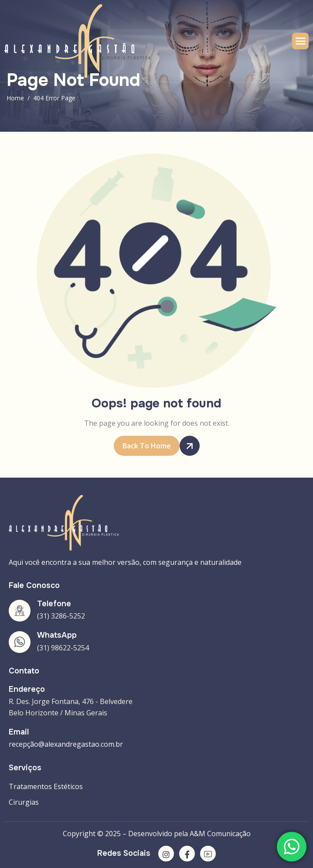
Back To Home (151, 446)
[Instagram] (166, 854)
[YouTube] (208, 854)
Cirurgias (24, 802)
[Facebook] (187, 854)
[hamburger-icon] (300, 41)
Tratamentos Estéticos (46, 786)
